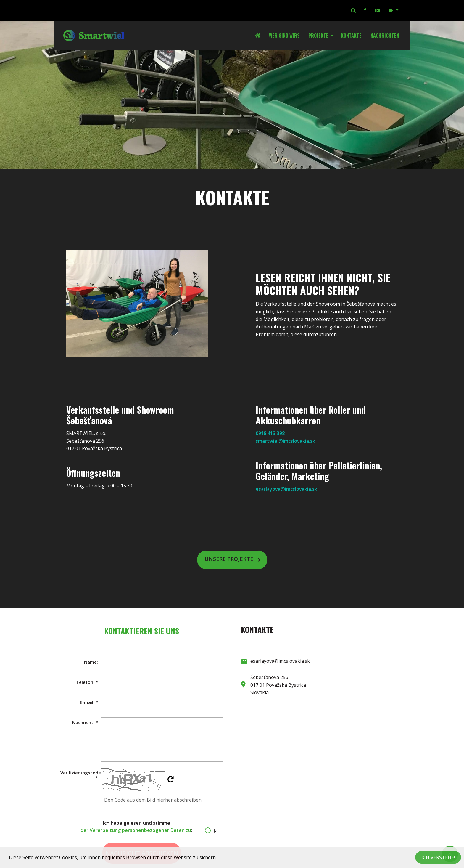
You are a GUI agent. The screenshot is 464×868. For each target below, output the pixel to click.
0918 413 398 (270, 433)
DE (391, 10)
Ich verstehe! (438, 857)
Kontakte (351, 36)
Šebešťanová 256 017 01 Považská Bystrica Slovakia (278, 685)
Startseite (260, 36)
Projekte (318, 36)
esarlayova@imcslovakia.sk (286, 489)
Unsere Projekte (229, 559)
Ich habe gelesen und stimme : (142, 827)
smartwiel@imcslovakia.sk (285, 441)
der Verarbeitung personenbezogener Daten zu (136, 830)
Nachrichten (385, 36)
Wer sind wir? (284, 36)
